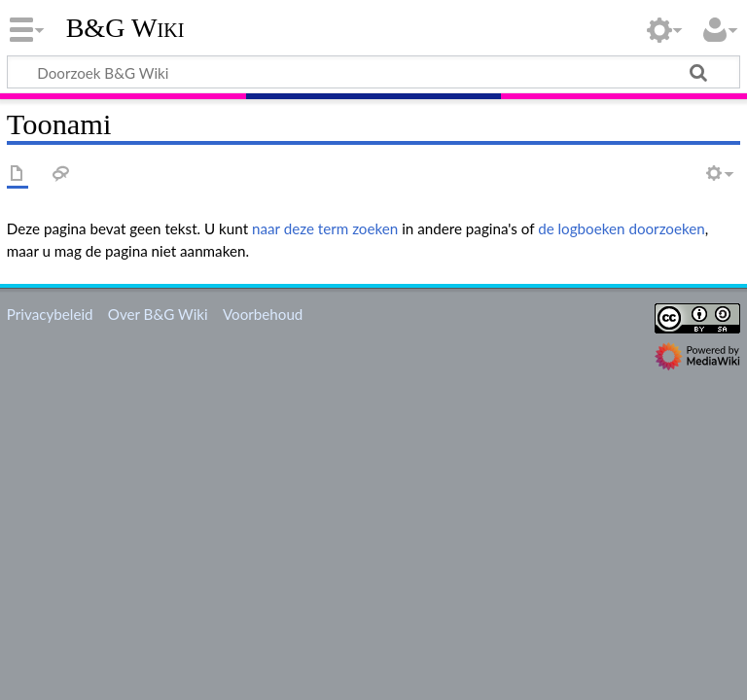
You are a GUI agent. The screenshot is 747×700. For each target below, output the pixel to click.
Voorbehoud (263, 314)
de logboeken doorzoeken (622, 228)
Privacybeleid (50, 314)
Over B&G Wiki (158, 314)
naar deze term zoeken (325, 228)
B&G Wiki (125, 28)
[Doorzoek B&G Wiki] (373, 72)
